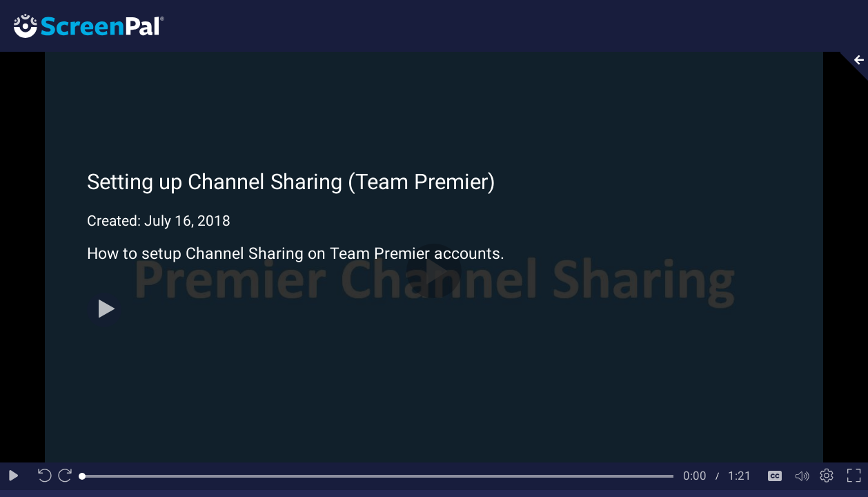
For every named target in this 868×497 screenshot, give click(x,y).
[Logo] (82, 25)
